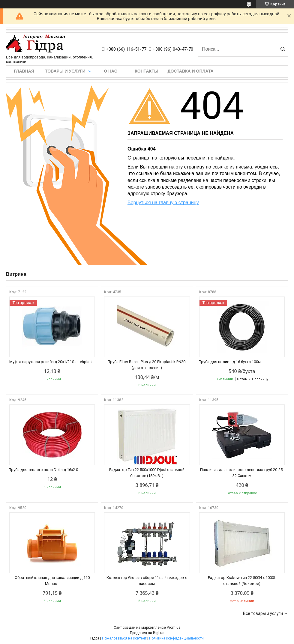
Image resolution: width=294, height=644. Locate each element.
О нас (111, 71)
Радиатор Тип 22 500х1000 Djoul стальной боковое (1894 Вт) (147, 473)
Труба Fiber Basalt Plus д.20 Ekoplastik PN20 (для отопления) (147, 365)
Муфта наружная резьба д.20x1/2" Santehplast (51, 362)
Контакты (146, 71)
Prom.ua (174, 628)
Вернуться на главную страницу (163, 203)
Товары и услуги (65, 71)
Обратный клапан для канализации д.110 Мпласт (52, 581)
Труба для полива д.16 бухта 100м (230, 362)
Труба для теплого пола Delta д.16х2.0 (44, 470)
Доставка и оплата (191, 71)
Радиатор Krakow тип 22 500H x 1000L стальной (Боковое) (242, 581)
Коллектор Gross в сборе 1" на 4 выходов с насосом (147, 581)
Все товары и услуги (263, 613)
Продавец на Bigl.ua (147, 633)
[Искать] (283, 49)
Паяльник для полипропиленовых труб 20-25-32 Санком (242, 473)
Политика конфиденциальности (176, 638)
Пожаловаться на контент (124, 638)
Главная (24, 71)
